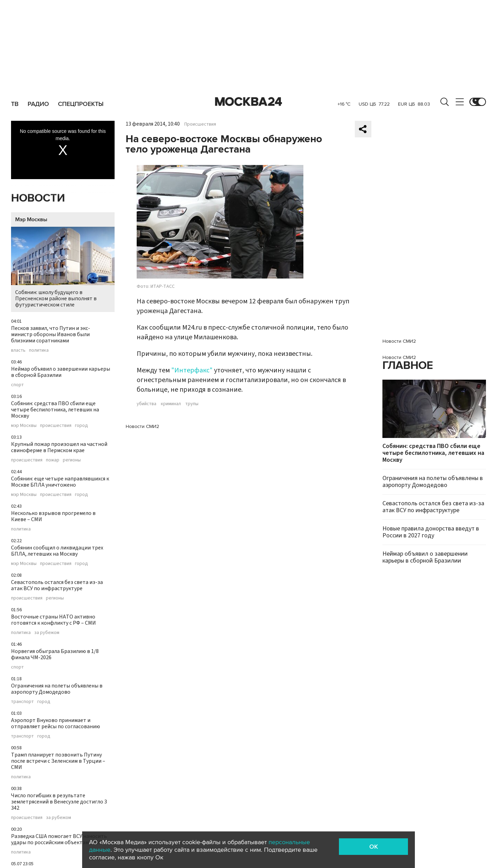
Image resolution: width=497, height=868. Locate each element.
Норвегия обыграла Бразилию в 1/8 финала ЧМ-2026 (55, 654)
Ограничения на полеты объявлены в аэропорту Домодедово (57, 689)
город (81, 426)
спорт (17, 385)
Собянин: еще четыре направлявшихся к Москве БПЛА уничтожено (60, 482)
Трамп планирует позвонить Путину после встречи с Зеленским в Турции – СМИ (58, 761)
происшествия (56, 426)
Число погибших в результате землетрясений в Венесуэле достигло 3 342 (59, 802)
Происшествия (200, 124)
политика (39, 350)
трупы (192, 404)
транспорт (22, 702)
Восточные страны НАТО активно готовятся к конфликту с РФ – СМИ (53, 620)
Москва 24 (248, 102)
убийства (147, 404)
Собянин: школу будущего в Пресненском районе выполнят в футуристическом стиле (63, 268)
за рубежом (47, 633)
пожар (53, 460)
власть (18, 350)
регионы (72, 460)
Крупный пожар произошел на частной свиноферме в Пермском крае (59, 447)
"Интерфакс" (192, 370)
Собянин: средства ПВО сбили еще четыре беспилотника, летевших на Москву (55, 410)
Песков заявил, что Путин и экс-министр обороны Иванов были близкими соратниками (51, 334)
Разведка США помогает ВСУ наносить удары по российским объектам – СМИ (59, 839)
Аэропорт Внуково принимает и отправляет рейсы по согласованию (56, 723)
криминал (171, 404)
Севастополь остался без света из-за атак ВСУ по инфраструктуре (57, 585)
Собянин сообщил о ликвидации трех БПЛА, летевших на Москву (57, 551)
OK (374, 847)
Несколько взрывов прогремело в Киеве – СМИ (53, 516)
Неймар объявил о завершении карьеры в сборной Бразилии (61, 372)
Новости (38, 198)
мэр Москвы (24, 426)
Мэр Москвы (31, 220)
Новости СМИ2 (142, 426)
